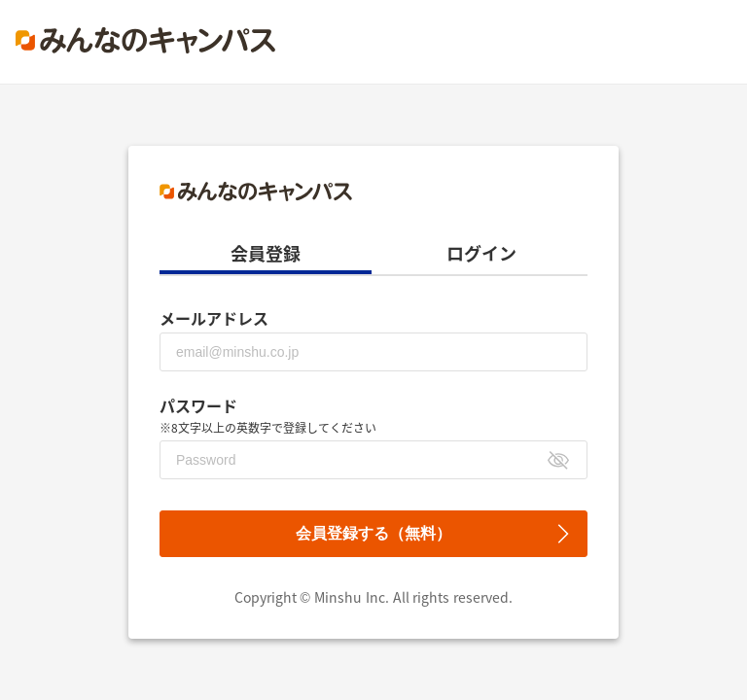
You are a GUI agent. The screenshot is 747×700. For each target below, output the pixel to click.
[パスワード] (373, 460)
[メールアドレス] (373, 352)
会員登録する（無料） (373, 533)
